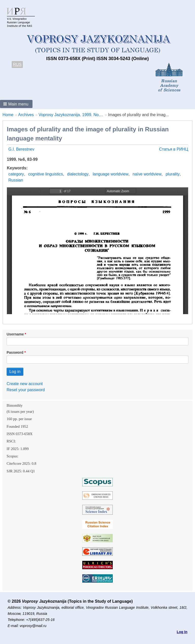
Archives (26, 115)
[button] (16, 104)
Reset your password (26, 390)
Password (15, 352)
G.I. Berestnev (21, 149)
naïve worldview (147, 174)
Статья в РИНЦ (174, 149)
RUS (17, 65)
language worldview (111, 174)
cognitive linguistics (46, 174)
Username (15, 334)
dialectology (78, 174)
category (16, 174)
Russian (16, 180)
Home (8, 115)
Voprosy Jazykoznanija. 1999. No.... (71, 115)
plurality (173, 174)
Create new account (25, 384)
